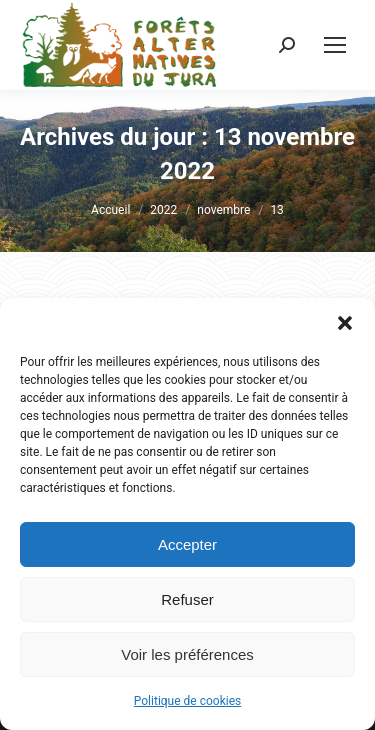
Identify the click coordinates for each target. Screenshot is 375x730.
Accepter (187, 544)
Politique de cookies (187, 701)
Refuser (187, 599)
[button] (345, 323)
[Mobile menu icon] (335, 45)
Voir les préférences (187, 654)
